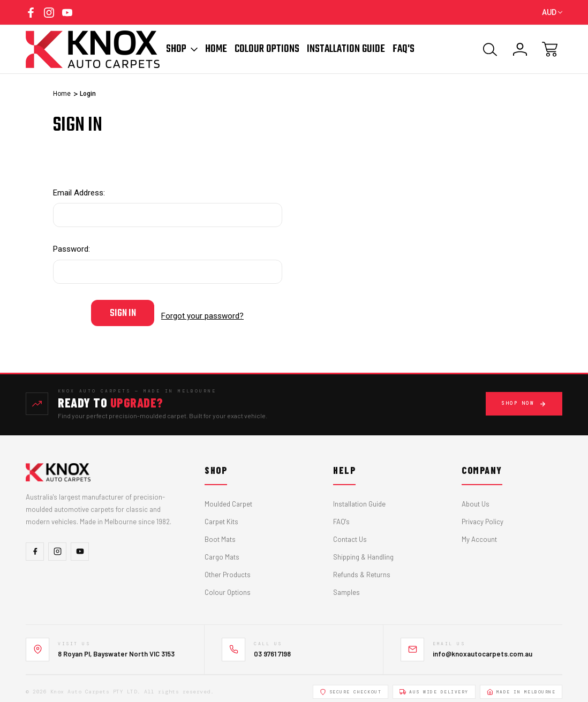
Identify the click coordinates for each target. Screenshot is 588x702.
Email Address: (79, 193)
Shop (182, 49)
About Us (476, 498)
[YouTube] (80, 545)
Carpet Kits (221, 516)
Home (216, 49)
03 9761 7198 (272, 647)
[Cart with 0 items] (550, 49)
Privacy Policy (483, 516)
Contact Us (350, 533)
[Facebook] (35, 545)
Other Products (228, 569)
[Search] (490, 49)
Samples (346, 586)
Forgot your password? (202, 313)
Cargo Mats (222, 551)
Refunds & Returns (362, 569)
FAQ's (341, 516)
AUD (552, 12)
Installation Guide (346, 49)
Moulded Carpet (228, 498)
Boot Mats (220, 533)
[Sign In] (520, 49)
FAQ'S (404, 49)
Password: (71, 249)
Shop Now (524, 398)
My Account (479, 533)
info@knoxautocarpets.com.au (483, 647)
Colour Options (267, 49)
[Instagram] (57, 545)
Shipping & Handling (363, 551)
